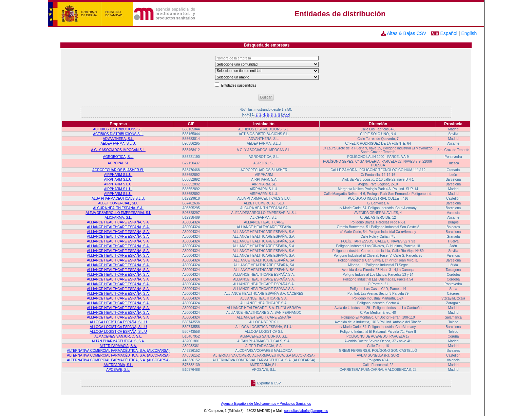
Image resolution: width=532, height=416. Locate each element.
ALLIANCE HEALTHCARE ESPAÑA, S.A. (118, 222)
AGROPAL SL (118, 163)
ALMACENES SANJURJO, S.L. (118, 336)
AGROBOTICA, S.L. (118, 157)
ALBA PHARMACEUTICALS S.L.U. (118, 198)
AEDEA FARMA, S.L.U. (118, 143)
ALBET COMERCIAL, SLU (118, 203)
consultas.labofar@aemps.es (306, 411)
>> (287, 115)
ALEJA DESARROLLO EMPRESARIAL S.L (118, 213)
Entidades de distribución (340, 14)
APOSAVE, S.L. (118, 370)
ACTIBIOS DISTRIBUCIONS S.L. (118, 129)
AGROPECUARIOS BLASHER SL (118, 170)
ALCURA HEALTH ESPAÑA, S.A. (118, 208)
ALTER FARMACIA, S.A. (118, 346)
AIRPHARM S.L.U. (118, 175)
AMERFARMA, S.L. (118, 365)
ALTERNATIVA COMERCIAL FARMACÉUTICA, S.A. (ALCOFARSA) (118, 351)
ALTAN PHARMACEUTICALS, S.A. (118, 341)
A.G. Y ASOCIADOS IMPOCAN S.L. (118, 150)
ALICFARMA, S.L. (118, 218)
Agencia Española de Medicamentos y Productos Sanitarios (266, 404)
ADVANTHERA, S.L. (118, 139)
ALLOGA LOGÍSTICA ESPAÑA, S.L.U (118, 322)
